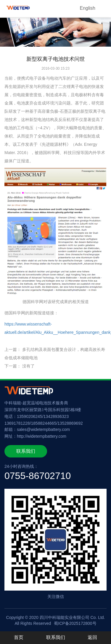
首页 (19, 637)
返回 (92, 637)
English (88, 8)
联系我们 (26, 451)
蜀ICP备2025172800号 (75, 623)
